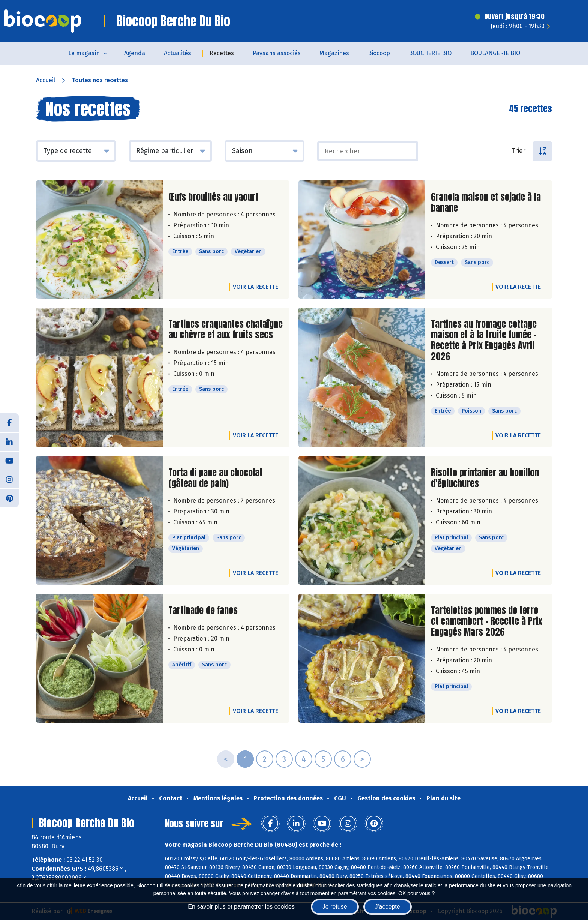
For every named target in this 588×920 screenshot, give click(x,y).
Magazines (334, 53)
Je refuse (335, 907)
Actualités (177, 53)
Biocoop (379, 53)
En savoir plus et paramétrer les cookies (241, 907)
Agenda (135, 53)
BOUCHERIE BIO (430, 53)
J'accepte (388, 907)
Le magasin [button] (84, 53)
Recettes (222, 53)
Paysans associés (277, 53)
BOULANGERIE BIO (495, 53)
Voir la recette (256, 287)
